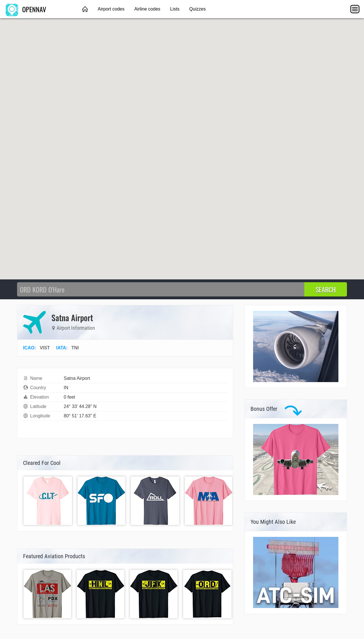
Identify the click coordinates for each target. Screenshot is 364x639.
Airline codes (147, 9)
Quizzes (198, 9)
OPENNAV (26, 9)
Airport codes (111, 9)
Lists (175, 9)
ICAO (29, 348)
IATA (61, 348)
